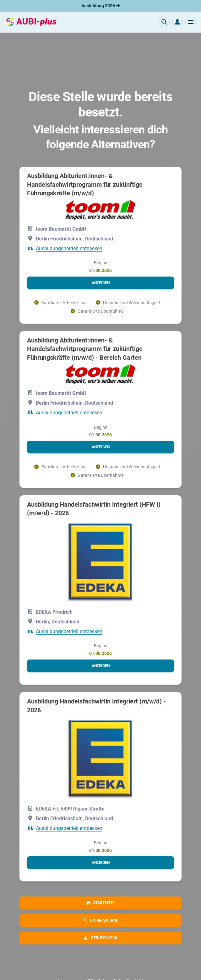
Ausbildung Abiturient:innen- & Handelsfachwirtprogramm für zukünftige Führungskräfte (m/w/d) (85, 184)
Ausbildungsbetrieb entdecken (69, 248)
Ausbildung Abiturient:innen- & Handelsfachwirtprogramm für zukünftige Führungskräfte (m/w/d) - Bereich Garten (85, 349)
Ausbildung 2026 (100, 6)
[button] (191, 22)
